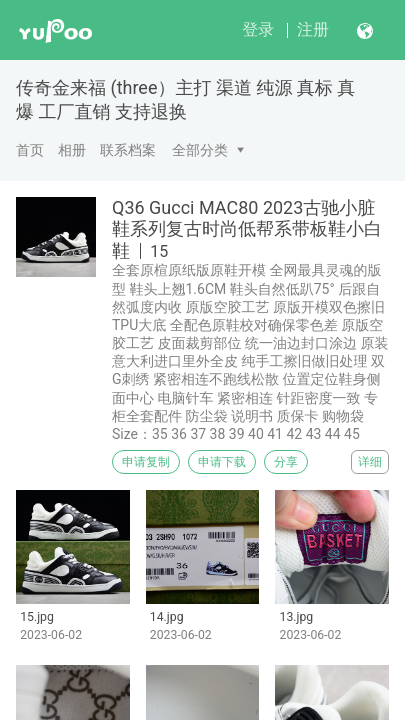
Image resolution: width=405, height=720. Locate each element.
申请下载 (222, 462)
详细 (370, 462)
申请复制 (146, 462)
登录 (258, 29)
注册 (313, 29)
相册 (72, 150)
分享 (286, 462)
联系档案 (128, 150)
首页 (30, 150)
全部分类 (200, 150)
